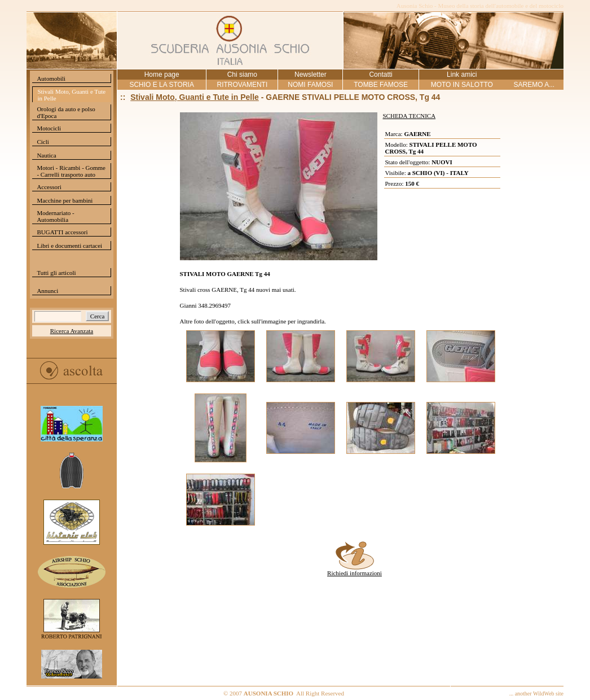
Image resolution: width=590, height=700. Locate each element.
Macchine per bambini (65, 200)
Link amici (462, 75)
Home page (162, 75)
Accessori (49, 187)
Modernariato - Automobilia (55, 216)
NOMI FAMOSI (310, 85)
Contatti (380, 75)
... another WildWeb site (536, 694)
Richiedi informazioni (355, 570)
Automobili (51, 78)
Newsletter (311, 75)
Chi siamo (242, 75)
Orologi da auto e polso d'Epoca (66, 112)
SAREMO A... (534, 85)
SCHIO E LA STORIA (161, 85)
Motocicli (49, 128)
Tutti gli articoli (56, 273)
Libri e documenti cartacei (69, 246)
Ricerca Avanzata (72, 331)
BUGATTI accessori (62, 232)
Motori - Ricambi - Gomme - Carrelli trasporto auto (71, 171)
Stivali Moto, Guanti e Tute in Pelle (71, 95)
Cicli (43, 142)
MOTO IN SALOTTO (462, 85)
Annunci (47, 291)
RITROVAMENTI (242, 85)
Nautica (46, 155)
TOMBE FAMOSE (381, 85)
